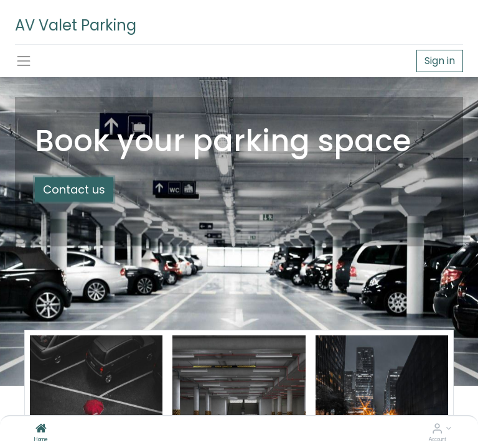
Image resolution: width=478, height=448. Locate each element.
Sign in (440, 61)
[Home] (41, 429)
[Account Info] (437, 429)
